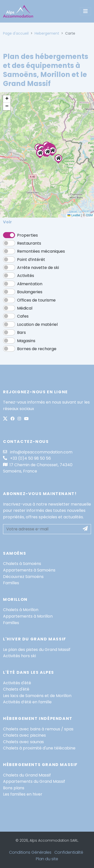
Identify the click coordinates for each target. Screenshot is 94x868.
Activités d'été (17, 683)
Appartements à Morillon (28, 616)
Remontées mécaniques (41, 251)
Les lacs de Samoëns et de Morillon (37, 696)
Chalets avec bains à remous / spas (38, 729)
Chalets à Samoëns (22, 564)
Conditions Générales (30, 852)
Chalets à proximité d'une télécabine (39, 748)
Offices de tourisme (36, 300)
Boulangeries (30, 292)
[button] (48, 152)
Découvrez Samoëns (23, 577)
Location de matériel (37, 324)
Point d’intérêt (31, 260)
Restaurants (29, 243)
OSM (89, 215)
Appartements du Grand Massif (34, 781)
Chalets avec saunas (23, 742)
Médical (25, 308)
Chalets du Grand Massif (27, 775)
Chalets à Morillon (21, 610)
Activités (26, 276)
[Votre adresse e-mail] (41, 529)
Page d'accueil (16, 33)
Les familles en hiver (23, 794)
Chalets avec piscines (24, 735)
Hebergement (47, 33)
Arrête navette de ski (38, 268)
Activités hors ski (19, 656)
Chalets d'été (16, 689)
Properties (27, 235)
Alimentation (30, 284)
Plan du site (47, 859)
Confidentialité (69, 852)
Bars (21, 332)
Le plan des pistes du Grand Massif (37, 650)
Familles (11, 583)
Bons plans (14, 788)
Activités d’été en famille (27, 702)
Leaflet (74, 215)
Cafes (23, 316)
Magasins (26, 341)
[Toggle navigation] (85, 11)
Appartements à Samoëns (29, 570)
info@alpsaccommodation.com (38, 452)
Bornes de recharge (37, 349)
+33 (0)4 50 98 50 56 (27, 458)
